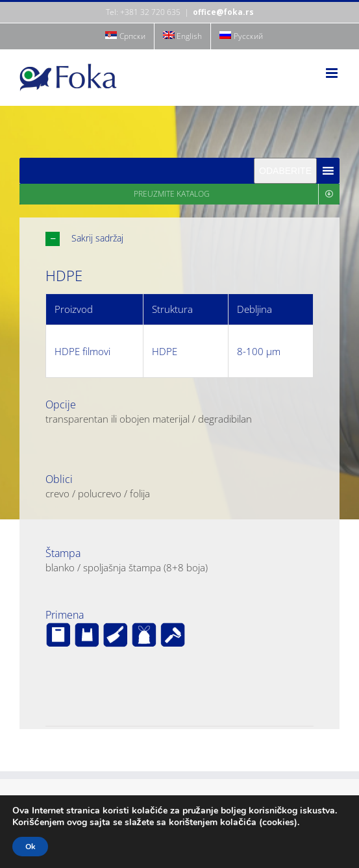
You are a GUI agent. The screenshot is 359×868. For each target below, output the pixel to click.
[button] (179, 238)
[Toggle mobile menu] (333, 73)
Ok (30, 847)
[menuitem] (125, 36)
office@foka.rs (223, 12)
